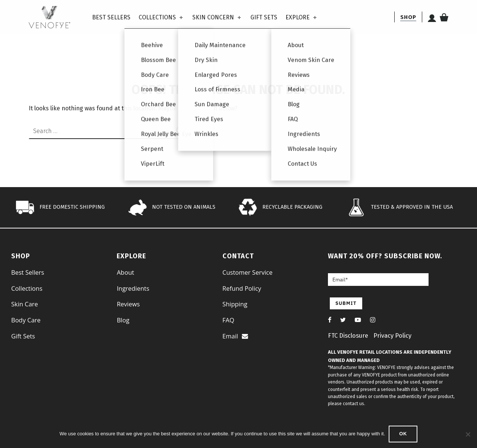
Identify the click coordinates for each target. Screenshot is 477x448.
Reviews (128, 304)
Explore (302, 17)
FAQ (228, 320)
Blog (123, 320)
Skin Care (25, 304)
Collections (161, 17)
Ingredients (133, 288)
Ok (403, 434)
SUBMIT (346, 303)
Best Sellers (111, 17)
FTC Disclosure (348, 336)
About (125, 272)
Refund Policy (242, 288)
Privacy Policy (392, 336)
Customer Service (247, 272)
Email (235, 336)
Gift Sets (264, 17)
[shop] (408, 17)
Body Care (26, 320)
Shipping (235, 304)
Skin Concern (217, 17)
